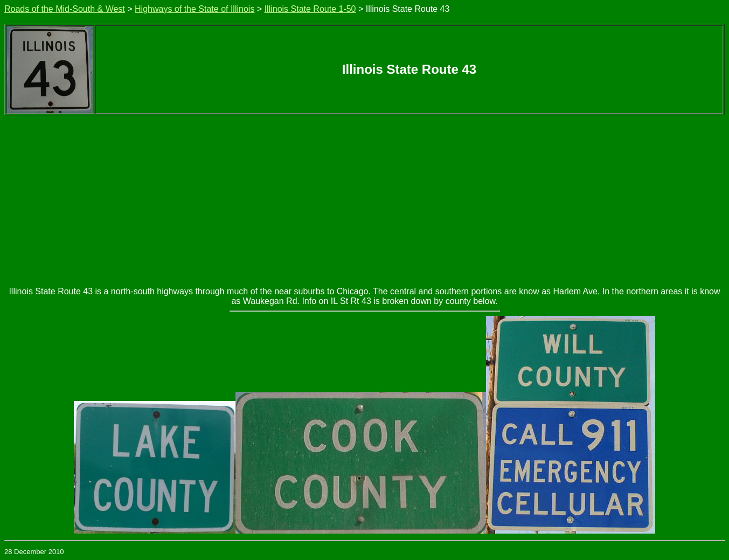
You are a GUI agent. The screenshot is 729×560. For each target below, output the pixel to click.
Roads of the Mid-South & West (65, 9)
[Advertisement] (365, 196)
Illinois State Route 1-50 (310, 9)
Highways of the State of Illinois (195, 9)
